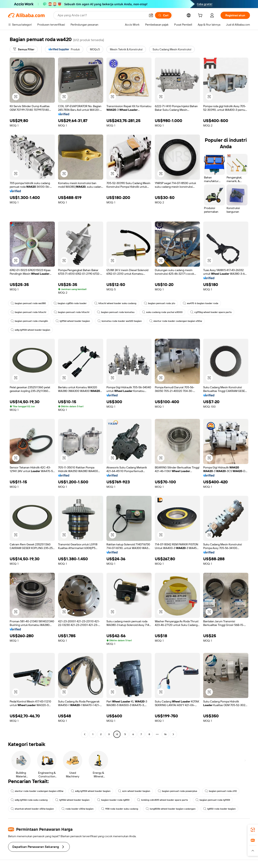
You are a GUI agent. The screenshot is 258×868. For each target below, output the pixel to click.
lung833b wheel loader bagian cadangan (171, 809)
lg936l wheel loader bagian (72, 800)
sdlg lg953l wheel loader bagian (30, 330)
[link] (253, 830)
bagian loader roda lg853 (113, 800)
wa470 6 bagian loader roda (201, 303)
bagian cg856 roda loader (70, 303)
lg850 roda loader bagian (219, 809)
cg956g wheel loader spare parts (211, 312)
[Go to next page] (173, 734)
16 (165, 734)
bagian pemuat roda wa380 (28, 303)
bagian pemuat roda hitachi (28, 312)
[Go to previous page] (85, 734)
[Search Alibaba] (101, 15)
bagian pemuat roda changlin (29, 321)
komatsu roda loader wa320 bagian (120, 321)
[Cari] (163, 15)
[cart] (201, 16)
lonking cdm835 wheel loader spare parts (162, 800)
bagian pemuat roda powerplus (177, 791)
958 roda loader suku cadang (120, 809)
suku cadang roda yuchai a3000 (162, 312)
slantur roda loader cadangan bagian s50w (176, 321)
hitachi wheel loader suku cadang (115, 303)
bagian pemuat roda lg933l (213, 800)
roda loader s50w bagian (78, 809)
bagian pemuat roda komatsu (116, 312)
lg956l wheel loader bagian (73, 321)
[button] (151, 15)
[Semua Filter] (24, 49)
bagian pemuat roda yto (160, 303)
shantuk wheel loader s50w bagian (32, 809)
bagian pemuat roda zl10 (221, 791)
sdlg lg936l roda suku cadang (29, 800)
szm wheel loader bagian (134, 791)
